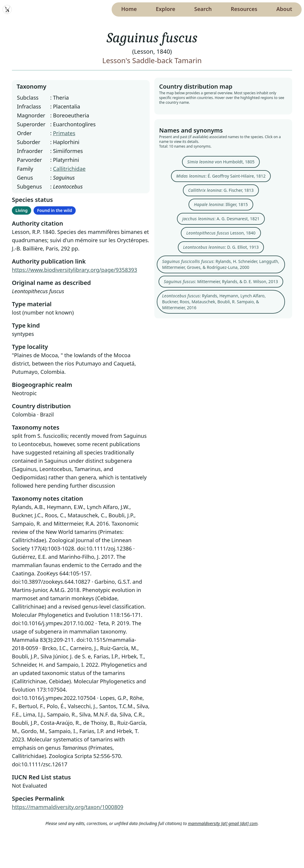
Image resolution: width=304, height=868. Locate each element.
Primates (64, 133)
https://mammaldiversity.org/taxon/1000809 (68, 807)
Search (203, 9)
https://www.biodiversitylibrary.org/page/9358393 (75, 270)
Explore (166, 9)
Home (129, 9)
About (284, 9)
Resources (244, 9)
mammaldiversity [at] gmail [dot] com (223, 823)
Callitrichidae (69, 169)
